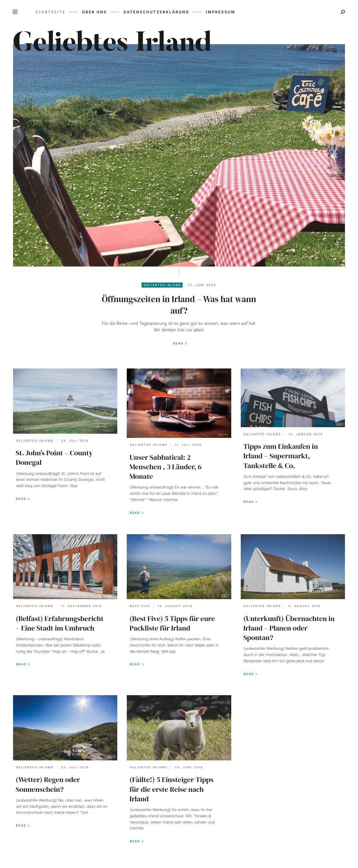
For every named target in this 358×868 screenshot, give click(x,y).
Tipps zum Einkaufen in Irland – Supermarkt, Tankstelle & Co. (281, 456)
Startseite (50, 12)
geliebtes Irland (163, 285)
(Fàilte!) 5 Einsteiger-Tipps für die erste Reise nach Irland (171, 789)
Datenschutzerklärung (156, 12)
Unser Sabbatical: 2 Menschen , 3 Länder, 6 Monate (165, 467)
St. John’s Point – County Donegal (54, 458)
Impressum (221, 12)
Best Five (140, 606)
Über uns (94, 12)
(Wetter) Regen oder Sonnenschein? (48, 784)
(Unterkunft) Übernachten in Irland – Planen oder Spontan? (289, 628)
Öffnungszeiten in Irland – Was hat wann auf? (179, 305)
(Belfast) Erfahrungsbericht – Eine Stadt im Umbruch (60, 623)
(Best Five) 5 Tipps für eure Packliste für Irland (172, 623)
